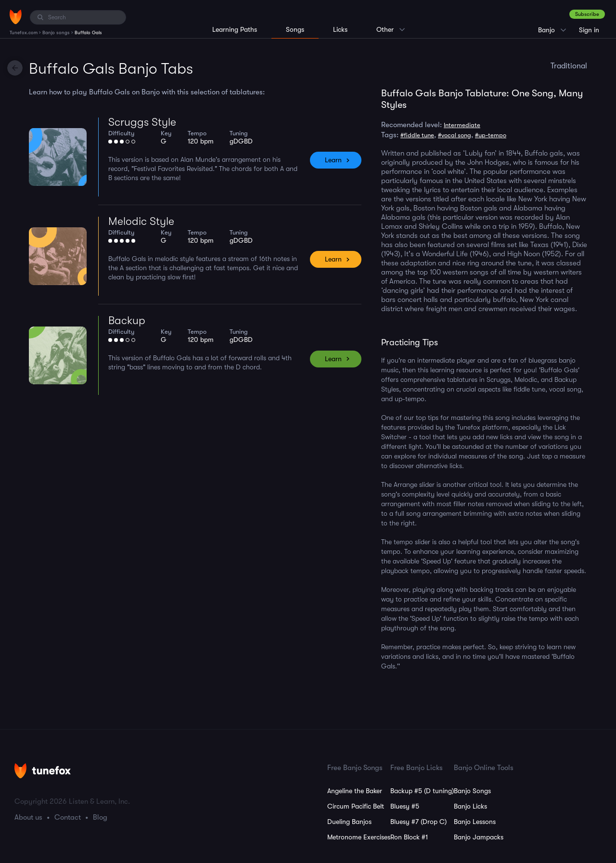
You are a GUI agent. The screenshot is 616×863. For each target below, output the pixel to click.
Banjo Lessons (475, 822)
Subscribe (587, 14)
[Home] (16, 17)
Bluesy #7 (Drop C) (418, 822)
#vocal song (455, 135)
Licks (340, 29)
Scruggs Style (142, 122)
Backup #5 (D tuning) (422, 791)
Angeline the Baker (355, 791)
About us (28, 817)
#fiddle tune (417, 135)
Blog (100, 817)
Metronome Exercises (359, 837)
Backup (127, 320)
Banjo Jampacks (479, 837)
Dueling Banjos (349, 822)
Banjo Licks (470, 806)
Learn (333, 160)
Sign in (589, 30)
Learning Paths (235, 29)
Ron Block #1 (409, 837)
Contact (68, 817)
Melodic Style (141, 221)
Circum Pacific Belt (356, 806)
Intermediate (462, 125)
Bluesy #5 (405, 806)
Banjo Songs (472, 791)
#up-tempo (491, 135)
